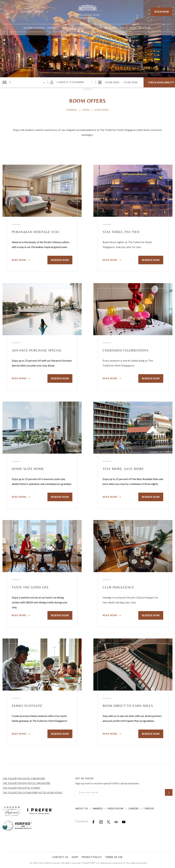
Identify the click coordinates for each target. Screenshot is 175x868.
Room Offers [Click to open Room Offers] (102, 110)
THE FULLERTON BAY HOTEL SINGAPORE (27, 783)
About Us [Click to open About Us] (82, 809)
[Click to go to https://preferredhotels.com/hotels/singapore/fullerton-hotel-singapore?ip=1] (12, 811)
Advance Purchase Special (37, 350)
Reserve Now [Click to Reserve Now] (60, 260)
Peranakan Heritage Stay (36, 232)
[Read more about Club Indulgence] (112, 615)
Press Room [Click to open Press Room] (116, 809)
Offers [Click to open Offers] (86, 110)
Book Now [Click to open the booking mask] (162, 12)
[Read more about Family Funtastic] (21, 733)
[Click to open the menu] (5, 12)
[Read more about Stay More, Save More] (112, 496)
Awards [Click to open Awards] (98, 809)
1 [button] (4, 40)
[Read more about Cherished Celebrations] (112, 378)
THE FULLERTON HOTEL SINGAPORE (24, 778)
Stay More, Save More (123, 469)
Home (27, 12)
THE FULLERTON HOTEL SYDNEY (21, 788)
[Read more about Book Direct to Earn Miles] (112, 733)
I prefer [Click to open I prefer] (149, 809)
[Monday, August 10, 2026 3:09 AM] (113, 82)
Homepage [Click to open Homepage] (72, 110)
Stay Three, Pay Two (121, 232)
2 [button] (4, 44)
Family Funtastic (27, 706)
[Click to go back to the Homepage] (87, 11)
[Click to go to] (17, 825)
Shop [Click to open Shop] (75, 857)
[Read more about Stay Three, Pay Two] (112, 259)
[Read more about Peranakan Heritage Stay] (21, 259)
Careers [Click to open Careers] (133, 809)
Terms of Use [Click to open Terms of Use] (114, 857)
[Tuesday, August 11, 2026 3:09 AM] (130, 82)
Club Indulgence (118, 587)
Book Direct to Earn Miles (128, 706)
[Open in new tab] (133, 28)
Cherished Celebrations (126, 350)
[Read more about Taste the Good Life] (21, 615)
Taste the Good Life (30, 587)
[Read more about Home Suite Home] (21, 496)
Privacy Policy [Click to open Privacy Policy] (92, 857)
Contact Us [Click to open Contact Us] (60, 857)
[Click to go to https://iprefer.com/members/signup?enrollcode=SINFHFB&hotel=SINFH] (40, 811)
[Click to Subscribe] (169, 792)
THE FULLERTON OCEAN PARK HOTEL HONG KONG (32, 793)
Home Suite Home (28, 469)
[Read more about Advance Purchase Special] (21, 378)
